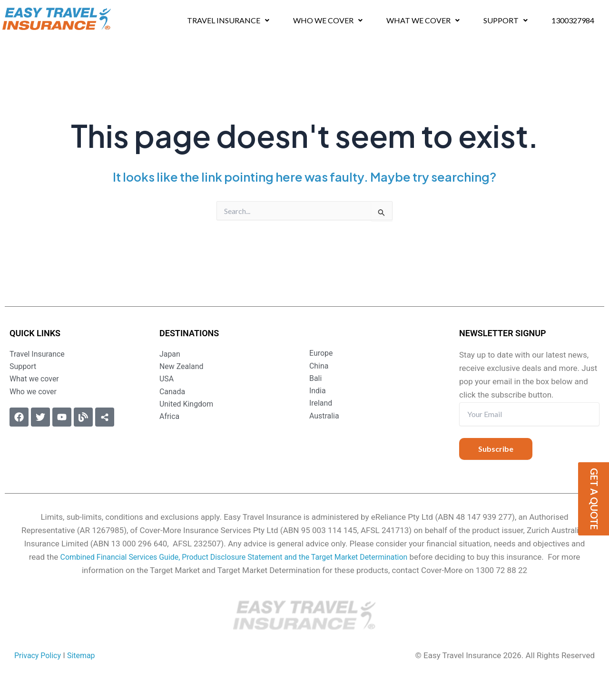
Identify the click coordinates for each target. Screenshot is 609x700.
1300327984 (576, 20)
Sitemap (85, 655)
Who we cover (328, 20)
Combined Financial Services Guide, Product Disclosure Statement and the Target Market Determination (234, 557)
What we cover (424, 20)
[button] (228, 20)
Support (508, 20)
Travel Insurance (228, 20)
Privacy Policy (39, 655)
